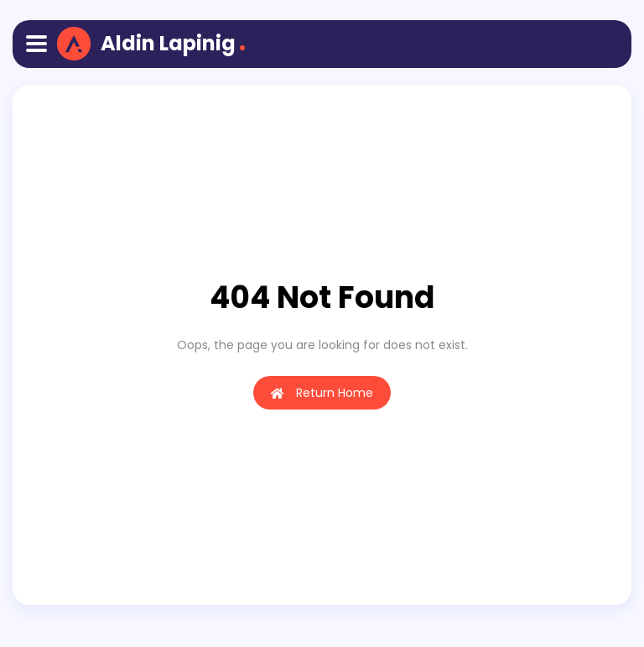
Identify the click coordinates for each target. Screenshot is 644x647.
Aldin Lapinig (168, 43)
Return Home (322, 393)
